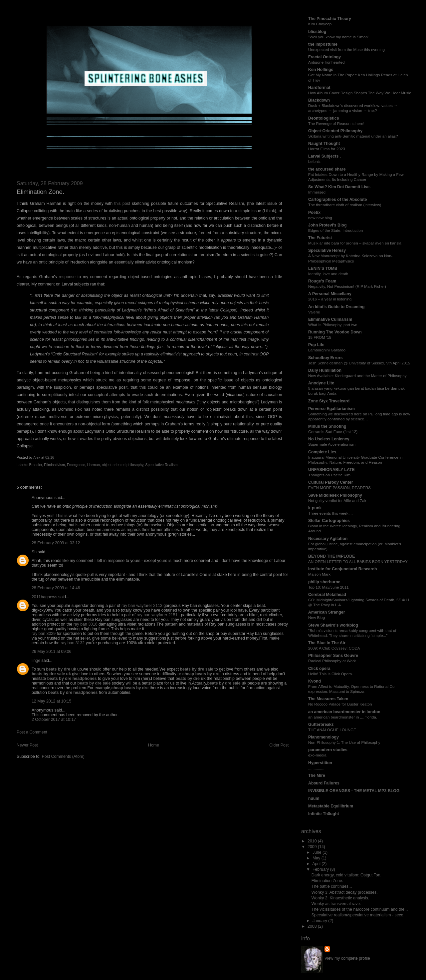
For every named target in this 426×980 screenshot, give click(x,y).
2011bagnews (44, 597)
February (321, 869)
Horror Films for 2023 (327, 149)
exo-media (317, 755)
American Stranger (326, 612)
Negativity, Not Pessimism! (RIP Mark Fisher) (347, 286)
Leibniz (314, 161)
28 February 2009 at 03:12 (56, 543)
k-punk (315, 508)
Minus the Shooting (327, 426)
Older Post (279, 745)
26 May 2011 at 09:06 (51, 652)
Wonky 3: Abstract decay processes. (345, 892)
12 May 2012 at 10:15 (51, 701)
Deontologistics (324, 118)
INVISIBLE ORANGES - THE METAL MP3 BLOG (354, 791)
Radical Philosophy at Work (332, 661)
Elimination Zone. (327, 881)
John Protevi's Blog (327, 225)
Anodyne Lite (321, 383)
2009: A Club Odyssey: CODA (334, 648)
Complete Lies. (323, 452)
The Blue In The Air (327, 643)
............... (316, 768)
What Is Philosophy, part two (333, 325)
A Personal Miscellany (330, 294)
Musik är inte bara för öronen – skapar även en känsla (355, 243)
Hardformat (319, 88)
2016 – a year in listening (330, 299)
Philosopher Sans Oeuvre (333, 656)
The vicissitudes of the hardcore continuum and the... (360, 909)
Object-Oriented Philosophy (335, 131)
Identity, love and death (328, 274)
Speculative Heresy (327, 250)
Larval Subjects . (324, 156)
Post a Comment (32, 732)
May (317, 858)
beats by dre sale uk (51, 674)
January (320, 921)
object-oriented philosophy (123, 465)
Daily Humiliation (325, 370)
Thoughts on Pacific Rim (329, 475)
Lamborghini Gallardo (327, 350)
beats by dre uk (61, 669)
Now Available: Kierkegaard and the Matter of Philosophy (357, 376)
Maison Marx (319, 574)
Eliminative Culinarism (330, 319)
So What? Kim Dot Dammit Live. (339, 187)
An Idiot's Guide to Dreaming (336, 307)
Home (154, 745)
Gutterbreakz (321, 725)
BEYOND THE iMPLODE (332, 556)
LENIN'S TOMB (323, 268)
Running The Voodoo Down (335, 332)
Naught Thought (324, 144)
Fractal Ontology (324, 57)
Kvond (315, 681)
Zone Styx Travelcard (329, 401)
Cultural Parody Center (330, 482)
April (317, 864)
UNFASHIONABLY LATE (331, 470)
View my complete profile (347, 958)
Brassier (36, 465)
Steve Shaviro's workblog (333, 625)
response (67, 277)
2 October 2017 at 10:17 (54, 720)
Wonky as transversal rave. (336, 904)
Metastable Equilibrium (331, 806)
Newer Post (27, 745)
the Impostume (323, 44)
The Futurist (320, 238)
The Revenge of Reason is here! (336, 123)
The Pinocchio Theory (330, 19)
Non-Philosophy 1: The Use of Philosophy (344, 742)
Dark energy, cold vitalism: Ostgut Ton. (346, 875)
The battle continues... (332, 886)
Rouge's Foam (322, 281)
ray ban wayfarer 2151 (157, 615)
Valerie (314, 312)
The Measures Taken (328, 699)
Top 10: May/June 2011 (328, 587)
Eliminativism (54, 465)
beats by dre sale (197, 669)
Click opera (319, 669)
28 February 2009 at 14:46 (56, 588)
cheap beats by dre (201, 674)
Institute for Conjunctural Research (342, 569)
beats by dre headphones (72, 679)
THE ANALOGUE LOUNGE (332, 730)
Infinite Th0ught (324, 814)
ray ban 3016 (86, 624)
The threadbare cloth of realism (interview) (345, 205)
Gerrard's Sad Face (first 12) (333, 432)
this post (122, 204)
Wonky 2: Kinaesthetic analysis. (340, 898)
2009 (313, 847)
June (318, 852)
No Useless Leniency (329, 439)
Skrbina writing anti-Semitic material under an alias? (353, 136)
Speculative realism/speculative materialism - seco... (359, 915)
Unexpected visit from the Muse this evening (346, 49)
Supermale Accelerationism (332, 444)
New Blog (317, 617)
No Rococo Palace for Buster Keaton (340, 704)
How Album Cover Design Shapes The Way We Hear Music (360, 93)
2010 (313, 841)
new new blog (320, 218)
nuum (314, 798)
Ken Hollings (321, 70)
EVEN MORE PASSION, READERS (339, 488)
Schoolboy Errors (325, 358)
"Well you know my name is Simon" (339, 37)
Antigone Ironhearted (326, 62)
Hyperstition (320, 763)
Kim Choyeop (320, 24)
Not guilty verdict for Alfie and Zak (337, 500)
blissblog (317, 32)
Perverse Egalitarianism (331, 409)
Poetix (314, 213)
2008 (313, 926)
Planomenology (323, 737)
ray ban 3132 (73, 643)
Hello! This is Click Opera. (331, 674)
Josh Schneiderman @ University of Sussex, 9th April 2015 (359, 363)
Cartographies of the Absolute (337, 200)
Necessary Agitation (328, 539)
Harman (94, 465)
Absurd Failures (324, 783)
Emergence (76, 465)
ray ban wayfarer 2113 (142, 606)
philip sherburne (324, 582)
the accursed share (327, 169)
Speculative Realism (161, 465)
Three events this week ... (330, 513)
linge (36, 661)
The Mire (317, 775)
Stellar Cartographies (329, 521)
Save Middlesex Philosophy (335, 495)
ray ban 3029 (44, 634)
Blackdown (319, 100)
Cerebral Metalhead (327, 595)
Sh (34, 552)
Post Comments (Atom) (63, 756)
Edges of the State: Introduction (335, 230)
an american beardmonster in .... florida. (343, 717)
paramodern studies (328, 750)
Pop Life (316, 345)
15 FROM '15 (320, 337)
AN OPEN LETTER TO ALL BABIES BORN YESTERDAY (358, 561)
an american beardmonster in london (344, 712)
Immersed (317, 192)
